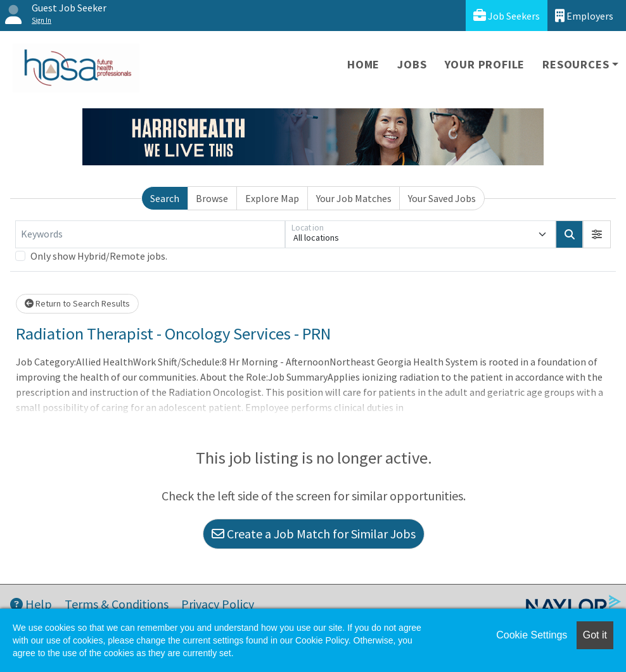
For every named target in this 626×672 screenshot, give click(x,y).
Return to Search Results (77, 303)
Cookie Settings (532, 635)
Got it (595, 635)
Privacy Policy (218, 604)
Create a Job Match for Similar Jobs (314, 534)
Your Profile (485, 64)
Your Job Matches (354, 198)
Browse (212, 198)
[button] (597, 234)
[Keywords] (150, 234)
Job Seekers (507, 16)
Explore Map (272, 198)
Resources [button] (576, 64)
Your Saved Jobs (442, 198)
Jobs (412, 64)
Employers (584, 16)
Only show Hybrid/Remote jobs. (99, 256)
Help (31, 604)
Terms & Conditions (117, 604)
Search (165, 198)
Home (363, 64)
